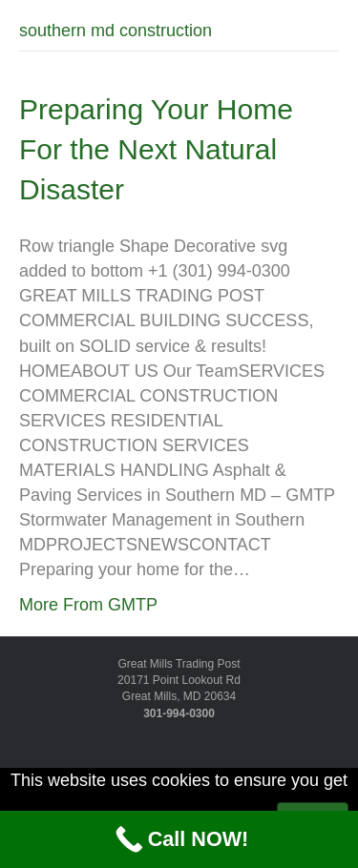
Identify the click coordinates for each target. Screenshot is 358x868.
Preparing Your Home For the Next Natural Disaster (156, 149)
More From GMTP (88, 605)
